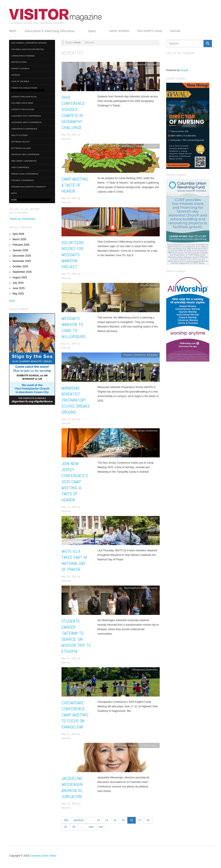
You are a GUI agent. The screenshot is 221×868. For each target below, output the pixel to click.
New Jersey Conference (24, 161)
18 (148, 820)
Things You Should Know (28, 89)
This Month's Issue (150, 31)
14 (115, 820)
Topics (95, 31)
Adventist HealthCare (23, 109)
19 (66, 827)
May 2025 (18, 294)
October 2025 (20, 266)
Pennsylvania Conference (25, 174)
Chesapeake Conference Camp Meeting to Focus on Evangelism (75, 715)
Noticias (175, 31)
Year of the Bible (20, 81)
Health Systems (19, 135)
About (13, 31)
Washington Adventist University (29, 187)
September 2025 (22, 272)
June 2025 (19, 288)
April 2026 (18, 234)
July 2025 (18, 283)
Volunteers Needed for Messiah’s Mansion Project (73, 255)
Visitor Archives (119, 31)
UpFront (16, 75)
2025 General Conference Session (29, 43)
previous (79, 820)
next (91, 827)
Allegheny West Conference (26, 122)
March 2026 (19, 239)
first (66, 820)
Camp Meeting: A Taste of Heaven (75, 185)
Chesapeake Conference (24, 129)
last (101, 827)
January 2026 (20, 250)
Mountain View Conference (25, 154)
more (12, 301)
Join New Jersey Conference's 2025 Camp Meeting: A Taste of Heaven (75, 482)
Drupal (184, 70)
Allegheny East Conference (26, 116)
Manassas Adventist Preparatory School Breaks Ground (76, 400)
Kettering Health (20, 142)
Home (77, 42)
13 (107, 820)
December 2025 (22, 256)
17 (140, 820)
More (31, 200)
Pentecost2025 (19, 62)
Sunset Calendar (20, 69)
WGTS (14, 193)
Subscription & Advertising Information (52, 31)
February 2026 (21, 245)
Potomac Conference (23, 180)
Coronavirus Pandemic (23, 56)
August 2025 (20, 277)
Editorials (153, 146)
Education (152, 64)
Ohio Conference (20, 167)
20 (74, 827)
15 (123, 820)
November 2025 (22, 261)
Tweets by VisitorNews (22, 219)
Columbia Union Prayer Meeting (28, 49)
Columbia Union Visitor (43, 856)
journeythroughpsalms (24, 97)
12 (98, 820)
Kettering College (21, 148)
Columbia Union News (22, 103)
